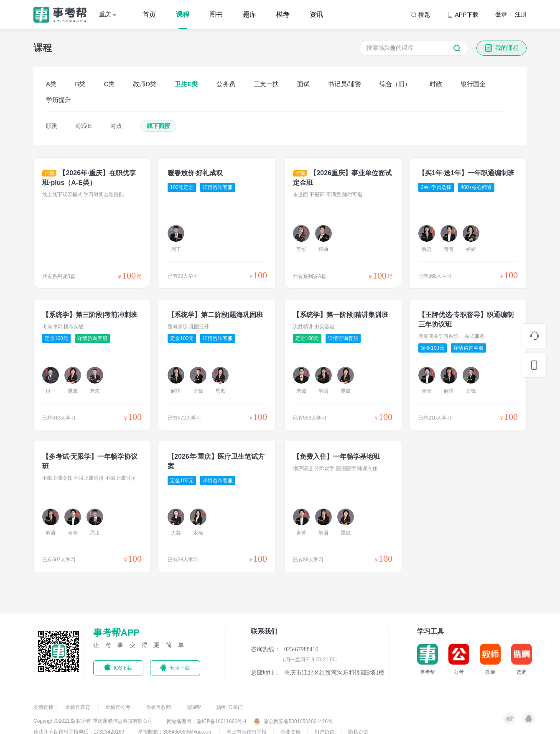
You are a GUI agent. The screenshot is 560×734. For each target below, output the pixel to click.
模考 (283, 14)
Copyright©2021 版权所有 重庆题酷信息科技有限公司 (93, 721)
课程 (183, 14)
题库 (249, 14)
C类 (109, 84)
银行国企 (473, 84)
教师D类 (145, 84)
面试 (303, 84)
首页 (149, 14)
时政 (436, 84)
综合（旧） (395, 84)
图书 (216, 14)
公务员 (226, 84)
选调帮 (194, 707)
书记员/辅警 (345, 84)
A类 (51, 84)
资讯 (316, 14)
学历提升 (59, 100)
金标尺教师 (159, 707)
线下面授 (158, 126)
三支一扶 (266, 84)
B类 (80, 84)
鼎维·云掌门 (229, 707)
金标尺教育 (78, 707)
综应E (84, 126)
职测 (52, 126)
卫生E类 (186, 84)
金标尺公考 (118, 707)
